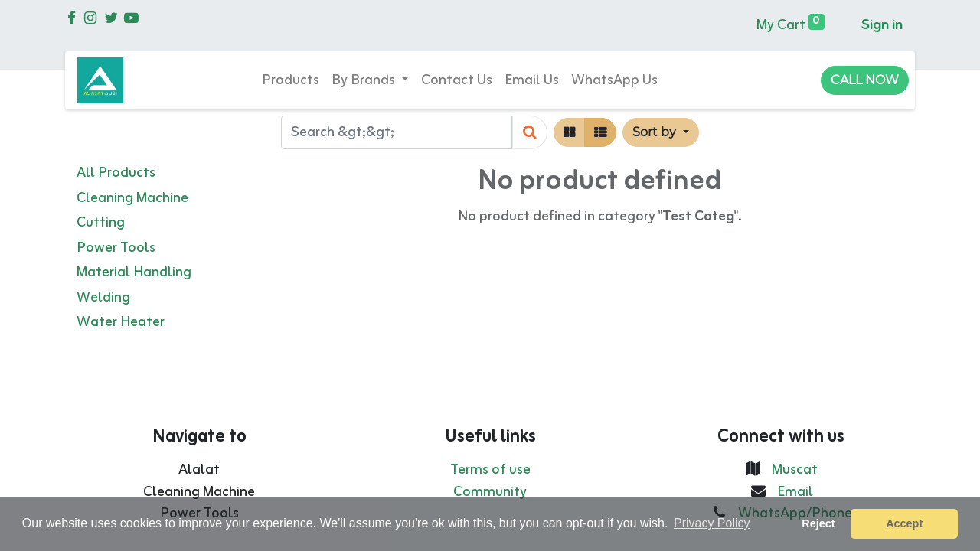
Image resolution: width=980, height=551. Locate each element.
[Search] (530, 133)
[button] (660, 132)
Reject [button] (818, 523)
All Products (116, 173)
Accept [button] (904, 523)
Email (795, 492)
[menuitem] (291, 81)
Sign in (882, 25)
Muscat (795, 470)
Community (490, 492)
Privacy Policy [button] (712, 523)
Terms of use (490, 470)
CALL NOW (865, 80)
